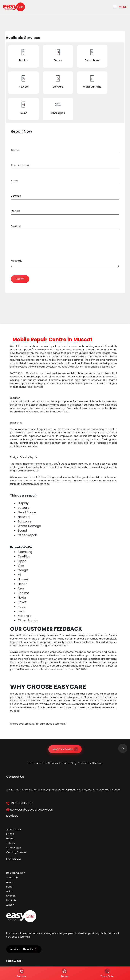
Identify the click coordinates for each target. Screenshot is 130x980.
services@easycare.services (29, 810)
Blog (73, 763)
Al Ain (9, 891)
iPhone (10, 834)
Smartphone (14, 829)
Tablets (11, 843)
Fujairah (11, 900)
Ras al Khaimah (16, 873)
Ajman (10, 882)
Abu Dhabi (12, 878)
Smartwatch (14, 848)
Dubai (10, 887)
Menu (120, 7)
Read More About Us (24, 949)
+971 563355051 (20, 803)
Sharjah (11, 896)
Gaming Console (16, 852)
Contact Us (84, 763)
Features (64, 763)
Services (53, 763)
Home (31, 763)
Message (17, 261)
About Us (41, 763)
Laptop (10, 838)
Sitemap (97, 763)
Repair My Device (65, 749)
